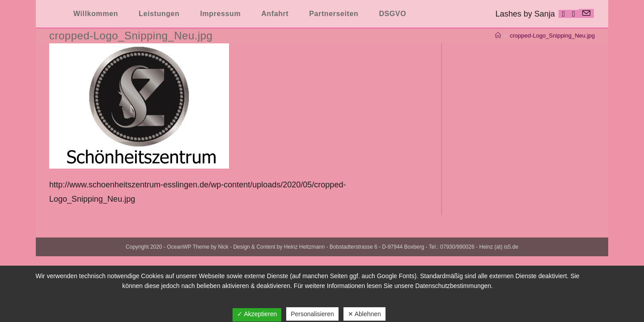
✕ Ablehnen (364, 314)
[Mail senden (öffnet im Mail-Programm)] (586, 13)
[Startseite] (498, 36)
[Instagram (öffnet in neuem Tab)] (574, 14)
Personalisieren (312, 314)
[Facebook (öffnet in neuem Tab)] (564, 14)
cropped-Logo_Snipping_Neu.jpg (552, 36)
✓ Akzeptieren (257, 314)
